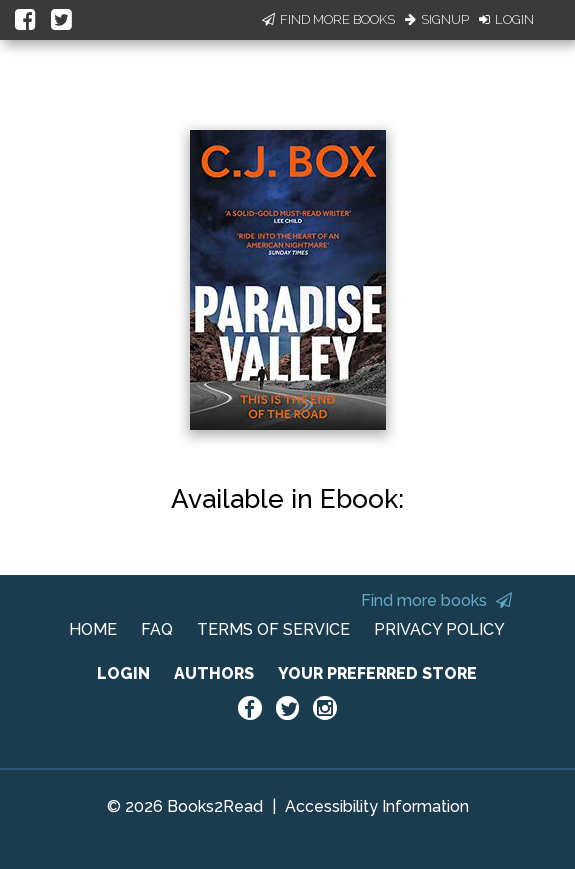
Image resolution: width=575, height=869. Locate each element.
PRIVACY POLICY (439, 629)
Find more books (436, 600)
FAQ (157, 629)
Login (506, 19)
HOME (93, 629)
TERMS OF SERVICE (273, 629)
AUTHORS (214, 673)
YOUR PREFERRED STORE (377, 673)
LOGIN (123, 673)
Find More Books (328, 19)
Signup (437, 19)
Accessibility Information (377, 806)
